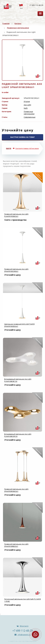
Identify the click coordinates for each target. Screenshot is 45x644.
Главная (6, 23)
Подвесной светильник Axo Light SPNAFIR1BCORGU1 (16, 270)
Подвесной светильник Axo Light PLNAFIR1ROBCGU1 (16, 215)
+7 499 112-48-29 (36, 5)
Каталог (18, 23)
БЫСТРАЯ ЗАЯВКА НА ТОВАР (22, 137)
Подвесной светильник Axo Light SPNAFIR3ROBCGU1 (16, 490)
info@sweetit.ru (24, 635)
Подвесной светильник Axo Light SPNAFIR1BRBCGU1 (16, 545)
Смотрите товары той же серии (27, 148)
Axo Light (27, 105)
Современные (30, 117)
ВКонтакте (24, 626)
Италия (27, 101)
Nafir (26, 108)
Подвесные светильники (18, 28)
